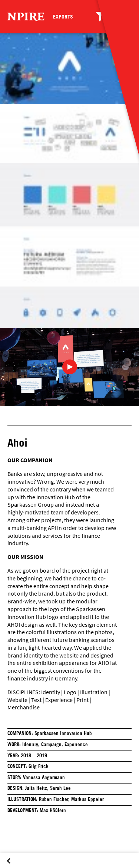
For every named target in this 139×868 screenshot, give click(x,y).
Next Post (30, 868)
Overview (19, 868)
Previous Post (9, 868)
